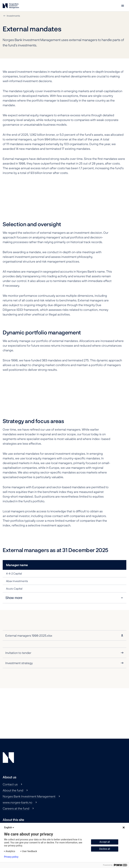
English (9, 827)
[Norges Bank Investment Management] (11, 6)
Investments (13, 16)
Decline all (105, 849)
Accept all (105, 842)
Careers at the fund (16, 808)
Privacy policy (11, 857)
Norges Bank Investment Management (29, 796)
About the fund (13, 790)
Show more (14, 598)
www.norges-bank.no (17, 802)
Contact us (10, 784)
